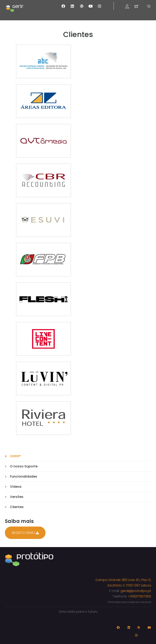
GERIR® (15, 456)
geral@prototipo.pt (136, 591)
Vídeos (16, 487)
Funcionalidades (24, 476)
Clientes (17, 507)
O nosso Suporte (24, 466)
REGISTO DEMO (25, 533)
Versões (17, 497)
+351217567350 (140, 596)
